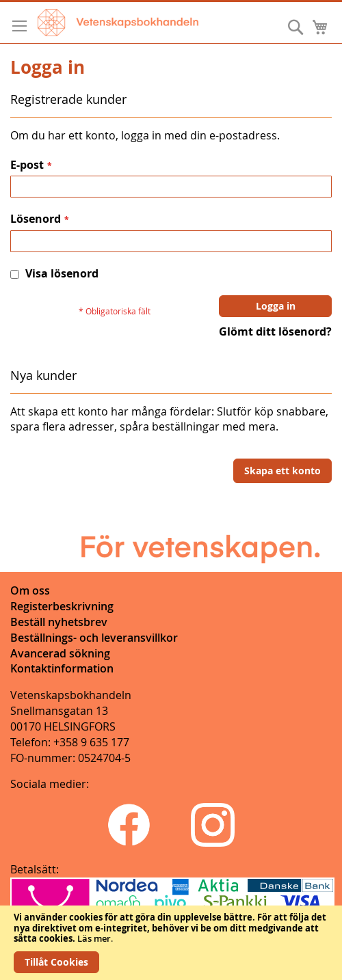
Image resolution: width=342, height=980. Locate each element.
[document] (171, 943)
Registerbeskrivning (62, 606)
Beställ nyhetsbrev (59, 622)
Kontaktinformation (62, 668)
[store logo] (118, 23)
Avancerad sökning (60, 653)
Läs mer (94, 938)
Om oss (30, 590)
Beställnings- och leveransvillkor (94, 638)
